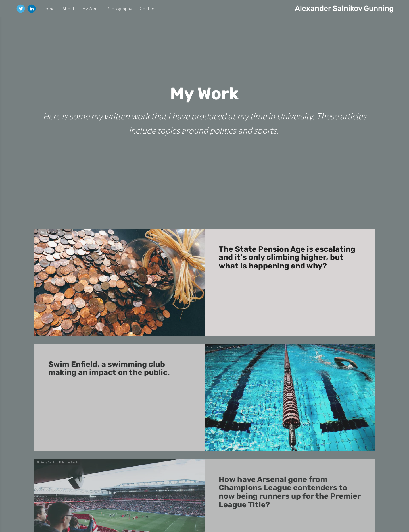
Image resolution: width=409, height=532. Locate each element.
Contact (148, 9)
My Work (90, 9)
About (68, 9)
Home (48, 9)
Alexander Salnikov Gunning (344, 8)
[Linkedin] (32, 9)
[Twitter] (21, 9)
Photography (119, 9)
